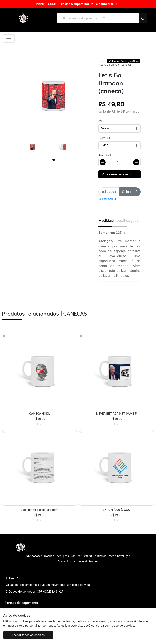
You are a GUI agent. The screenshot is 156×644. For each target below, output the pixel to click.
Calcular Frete (131, 192)
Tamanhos (104, 138)
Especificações (119, 221)
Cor (100, 121)
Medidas (105, 221)
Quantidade (105, 155)
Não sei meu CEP (108, 199)
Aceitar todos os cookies (28, 635)
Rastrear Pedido (81, 556)
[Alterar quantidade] (119, 162)
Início (101, 61)
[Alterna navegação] (9, 39)
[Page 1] (54, 160)
